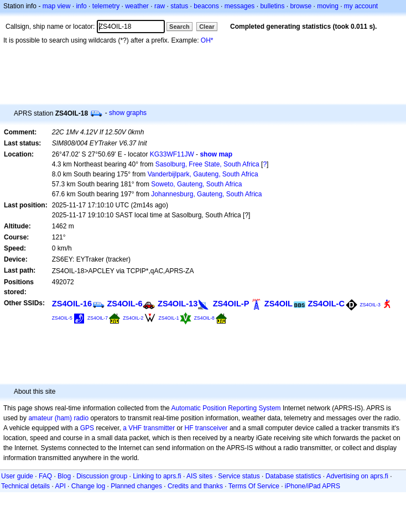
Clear (207, 27)
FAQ (45, 476)
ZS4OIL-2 (133, 318)
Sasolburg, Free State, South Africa (207, 164)
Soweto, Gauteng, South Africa (196, 184)
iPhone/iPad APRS (313, 486)
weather (137, 6)
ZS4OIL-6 (124, 304)
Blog (64, 476)
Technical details (25, 486)
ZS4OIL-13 (178, 304)
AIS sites (199, 476)
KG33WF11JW (172, 154)
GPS (87, 428)
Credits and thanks (195, 486)
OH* (207, 40)
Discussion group (102, 476)
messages (240, 6)
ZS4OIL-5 (62, 318)
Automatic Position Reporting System (226, 408)
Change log (88, 486)
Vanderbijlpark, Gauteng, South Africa (203, 174)
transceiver (212, 428)
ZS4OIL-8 (204, 318)
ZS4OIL (279, 304)
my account (361, 6)
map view (57, 6)
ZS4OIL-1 (169, 318)
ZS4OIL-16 (72, 304)
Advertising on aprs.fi (357, 476)
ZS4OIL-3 (370, 305)
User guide (17, 476)
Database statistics (293, 476)
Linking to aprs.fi (157, 476)
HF (189, 428)
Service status (239, 476)
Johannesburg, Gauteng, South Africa (206, 194)
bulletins (272, 6)
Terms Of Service (254, 486)
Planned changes (136, 486)
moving (328, 6)
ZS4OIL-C (326, 304)
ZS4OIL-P (231, 304)
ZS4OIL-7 (98, 318)
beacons (206, 6)
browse (301, 6)
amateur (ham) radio (58, 418)
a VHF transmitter (149, 428)
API (60, 486)
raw (160, 6)
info (81, 6)
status (179, 6)
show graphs (128, 113)
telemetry (106, 6)
